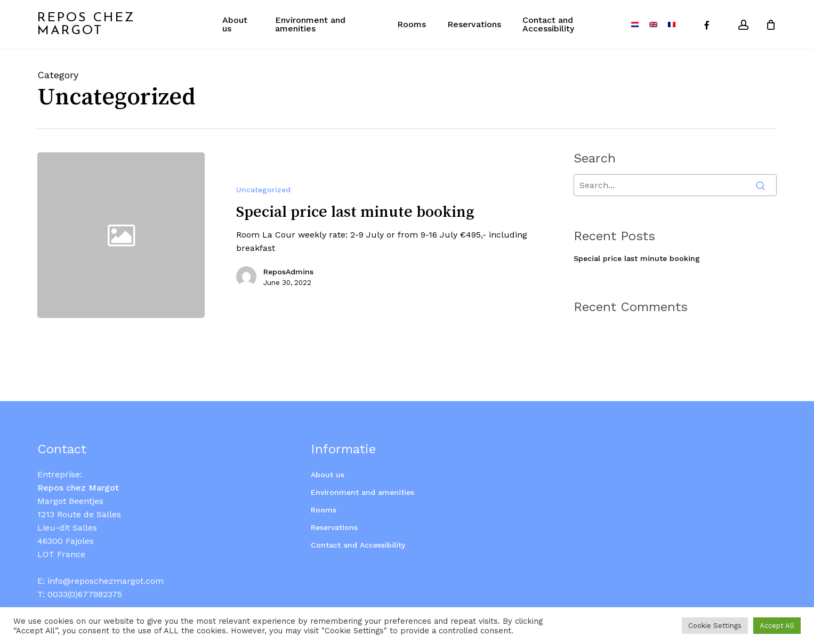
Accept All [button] (777, 626)
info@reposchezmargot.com (106, 568)
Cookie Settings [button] (715, 626)
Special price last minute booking (637, 258)
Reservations (334, 515)
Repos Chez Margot (86, 25)
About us (328, 462)
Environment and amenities (362, 479)
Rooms (324, 497)
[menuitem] (635, 25)
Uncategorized (263, 190)
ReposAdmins (288, 272)
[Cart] (771, 25)
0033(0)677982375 (85, 581)
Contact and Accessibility (358, 532)
